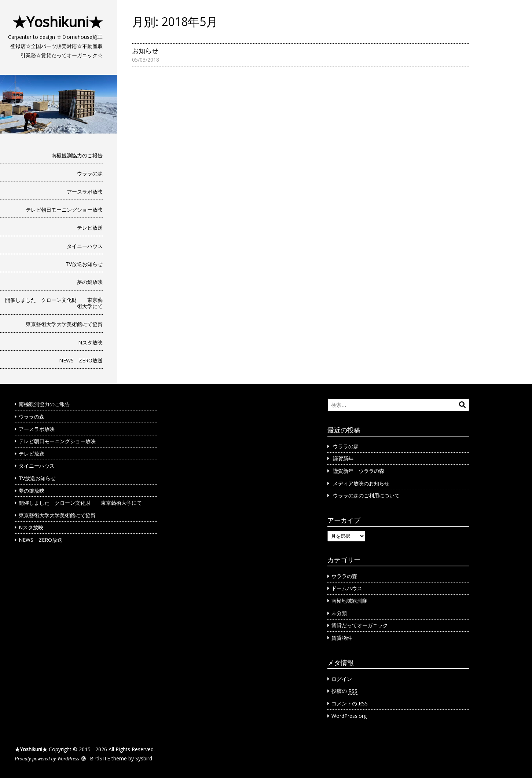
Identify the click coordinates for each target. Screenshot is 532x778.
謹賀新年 (343, 458)
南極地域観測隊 (349, 601)
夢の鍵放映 (90, 282)
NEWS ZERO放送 (81, 360)
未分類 (339, 613)
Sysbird (144, 758)
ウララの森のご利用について (366, 495)
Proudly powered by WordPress (47, 759)
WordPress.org (349, 716)
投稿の (344, 691)
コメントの (350, 704)
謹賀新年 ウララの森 (359, 471)
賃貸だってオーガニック (360, 625)
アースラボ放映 (85, 192)
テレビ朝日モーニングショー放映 (64, 210)
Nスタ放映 (90, 342)
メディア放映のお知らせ (361, 483)
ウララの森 (90, 173)
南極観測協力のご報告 (77, 155)
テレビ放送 (90, 228)
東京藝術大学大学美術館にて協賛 (64, 324)
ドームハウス (347, 588)
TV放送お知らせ (84, 264)
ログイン (342, 679)
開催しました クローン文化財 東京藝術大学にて (54, 303)
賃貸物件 (342, 638)
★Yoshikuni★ (58, 22)
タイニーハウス (85, 246)
